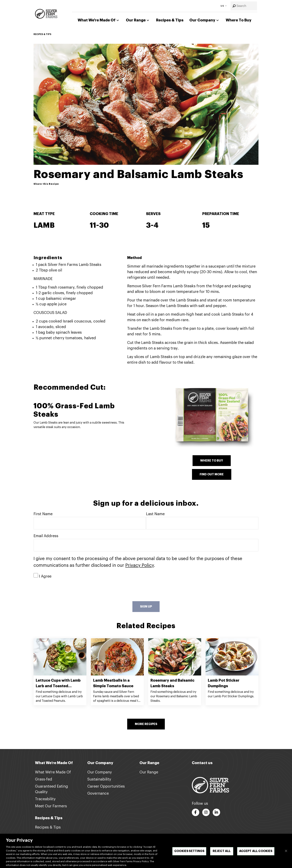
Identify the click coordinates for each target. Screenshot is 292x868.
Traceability (45, 799)
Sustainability (99, 779)
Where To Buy (239, 20)
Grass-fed (44, 779)
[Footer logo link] (210, 785)
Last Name (155, 514)
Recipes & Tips (170, 20)
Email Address (46, 536)
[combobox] (244, 6)
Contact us (202, 763)
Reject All (222, 854)
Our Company (205, 20)
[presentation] (62, 590)
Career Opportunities (106, 786)
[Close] (286, 854)
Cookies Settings (189, 854)
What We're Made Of (99, 20)
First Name (43, 514)
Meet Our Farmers (51, 806)
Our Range (138, 20)
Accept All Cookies (256, 854)
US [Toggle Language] (222, 6)
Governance (98, 794)
